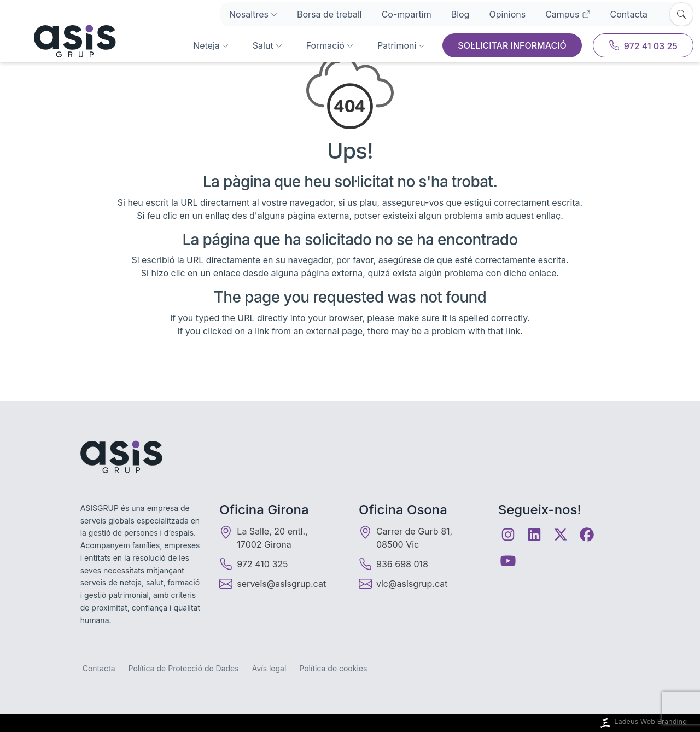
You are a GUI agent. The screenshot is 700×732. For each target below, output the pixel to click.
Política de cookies (333, 668)
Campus (568, 14)
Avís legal (269, 668)
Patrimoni (401, 45)
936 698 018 (393, 564)
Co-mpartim (407, 14)
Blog (460, 14)
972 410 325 (253, 564)
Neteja (211, 45)
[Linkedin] (534, 535)
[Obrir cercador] (681, 14)
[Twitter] (561, 535)
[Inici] (61, 41)
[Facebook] (587, 535)
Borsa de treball (329, 14)
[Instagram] (508, 535)
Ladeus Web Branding (643, 723)
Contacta (629, 14)
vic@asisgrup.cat (412, 584)
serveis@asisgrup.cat (281, 584)
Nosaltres (253, 14)
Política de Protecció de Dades (184, 668)
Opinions (507, 14)
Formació (330, 45)
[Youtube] (508, 561)
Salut (267, 45)
